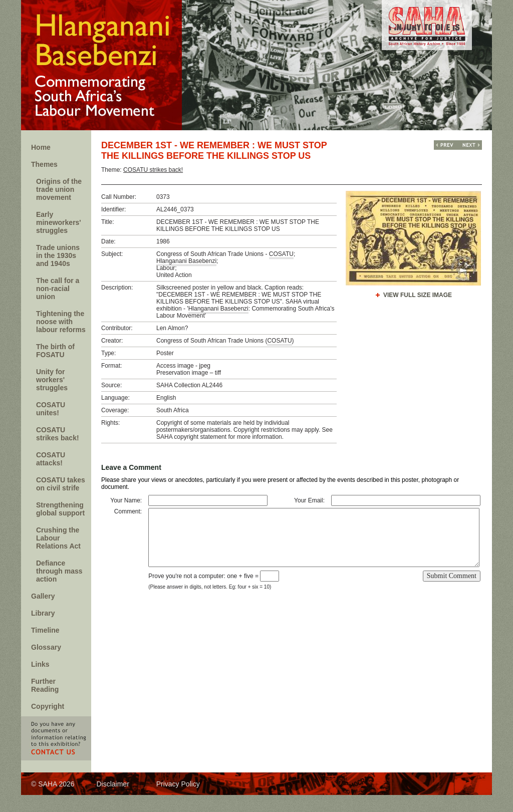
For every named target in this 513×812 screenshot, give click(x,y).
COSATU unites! (51, 409)
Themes (44, 164)
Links (40, 664)
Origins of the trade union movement (59, 189)
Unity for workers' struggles (52, 380)
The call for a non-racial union (58, 289)
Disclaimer (112, 784)
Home (41, 147)
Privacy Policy (178, 784)
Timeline (45, 630)
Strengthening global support (60, 509)
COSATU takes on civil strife (61, 484)
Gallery (43, 596)
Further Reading (45, 685)
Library (43, 613)
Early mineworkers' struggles (59, 222)
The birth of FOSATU (55, 351)
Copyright (48, 706)
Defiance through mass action (59, 571)
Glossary (46, 647)
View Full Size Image (418, 295)
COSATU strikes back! (58, 434)
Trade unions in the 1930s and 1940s (58, 255)
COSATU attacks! (51, 459)
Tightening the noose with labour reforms (61, 322)
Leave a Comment (131, 467)
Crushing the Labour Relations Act (58, 538)
